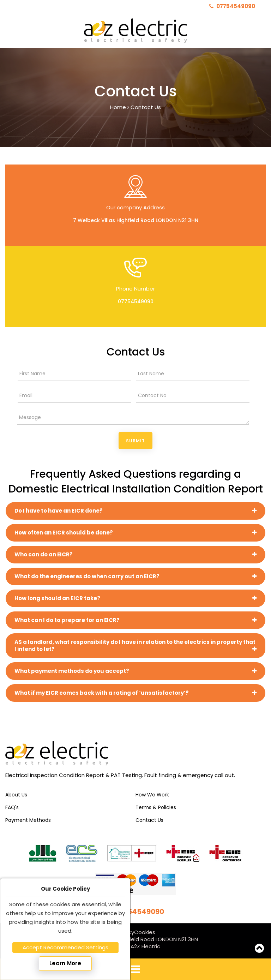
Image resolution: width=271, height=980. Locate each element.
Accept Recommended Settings (65, 947)
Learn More (65, 963)
